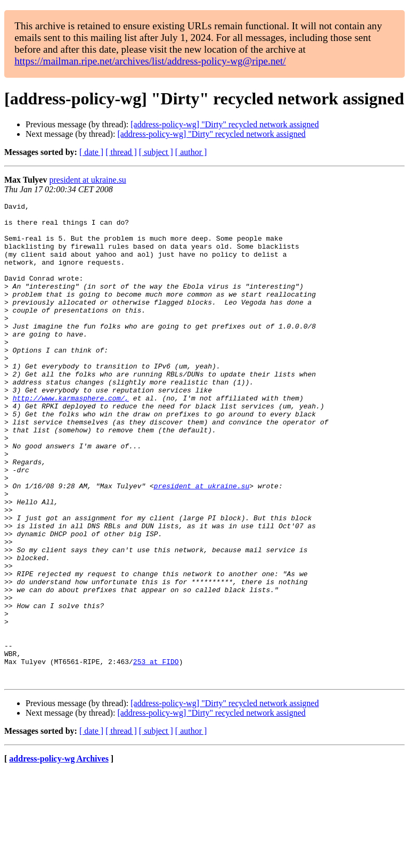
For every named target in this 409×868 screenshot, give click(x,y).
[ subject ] (156, 152)
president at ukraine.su (87, 180)
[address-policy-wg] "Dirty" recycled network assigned (224, 124)
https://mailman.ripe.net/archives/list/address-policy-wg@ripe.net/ (150, 61)
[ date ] (91, 152)
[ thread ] (121, 152)
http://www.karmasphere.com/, (71, 438)
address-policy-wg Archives (59, 854)
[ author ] (191, 152)
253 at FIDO (156, 754)
